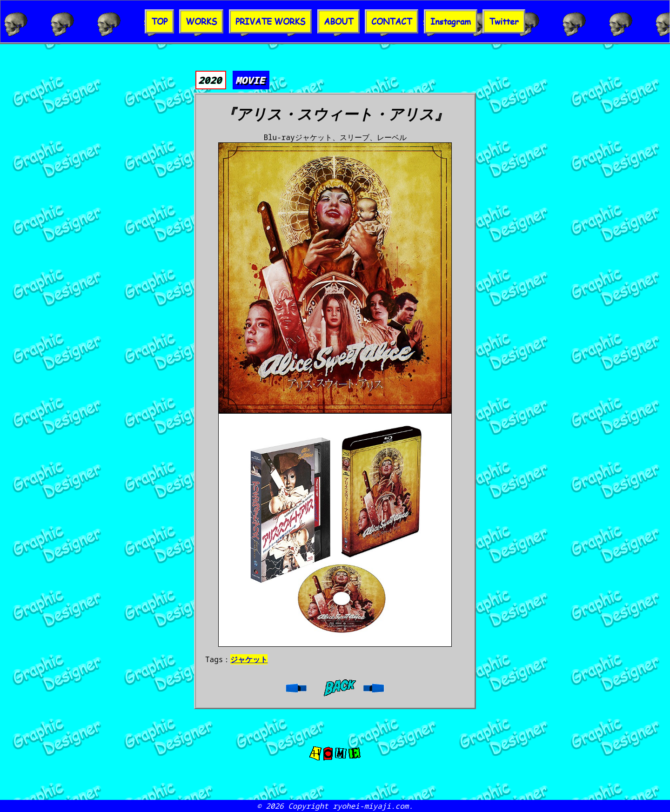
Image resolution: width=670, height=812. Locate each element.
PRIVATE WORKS (270, 21)
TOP (159, 21)
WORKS (201, 21)
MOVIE (250, 80)
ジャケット (249, 659)
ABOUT (338, 21)
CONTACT (392, 21)
